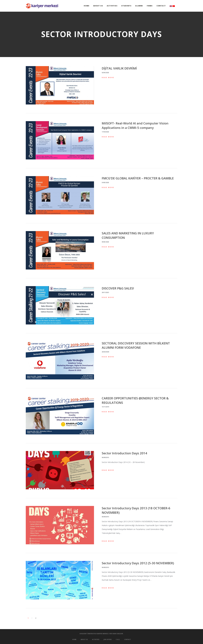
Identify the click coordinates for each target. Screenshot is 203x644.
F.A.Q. (118, 639)
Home (87, 6)
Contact (161, 6)
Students (126, 6)
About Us (98, 6)
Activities (112, 6)
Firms (150, 6)
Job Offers (108, 639)
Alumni (139, 6)
